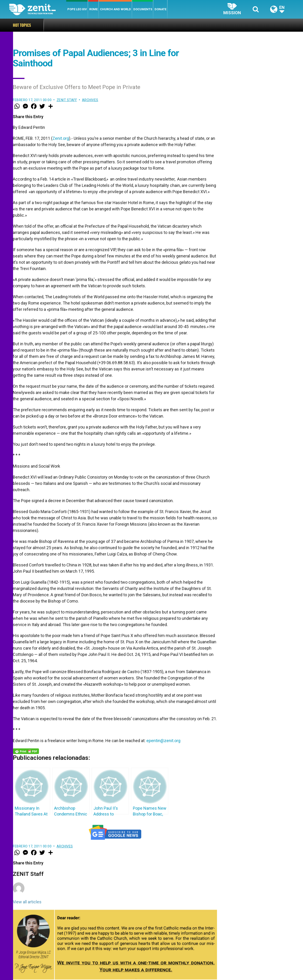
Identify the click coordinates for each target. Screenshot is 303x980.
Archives (90, 100)
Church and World (115, 9)
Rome (93, 9)
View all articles (27, 902)
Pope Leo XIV (77, 9)
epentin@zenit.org (163, 741)
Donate (160, 9)
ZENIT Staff (67, 100)
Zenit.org (61, 138)
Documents (143, 9)
